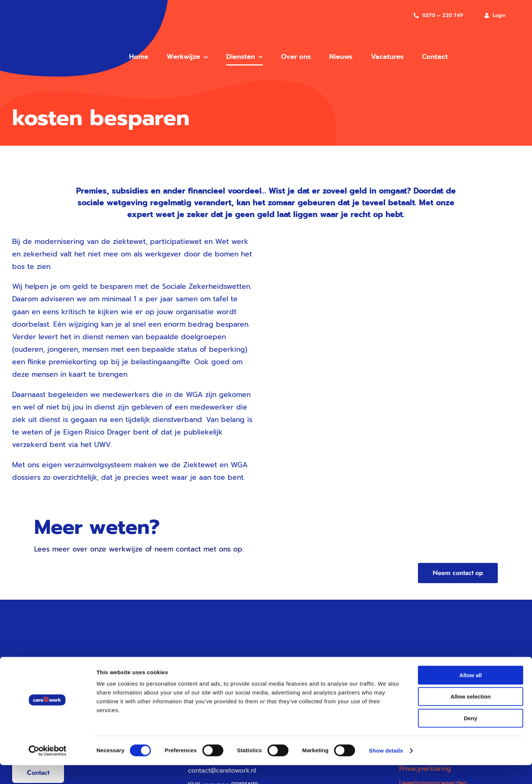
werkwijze (126, 549)
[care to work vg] (52, 27)
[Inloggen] (495, 15)
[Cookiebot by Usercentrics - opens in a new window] (48, 770)
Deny (471, 737)
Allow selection (470, 716)
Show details (386, 769)
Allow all (471, 694)
